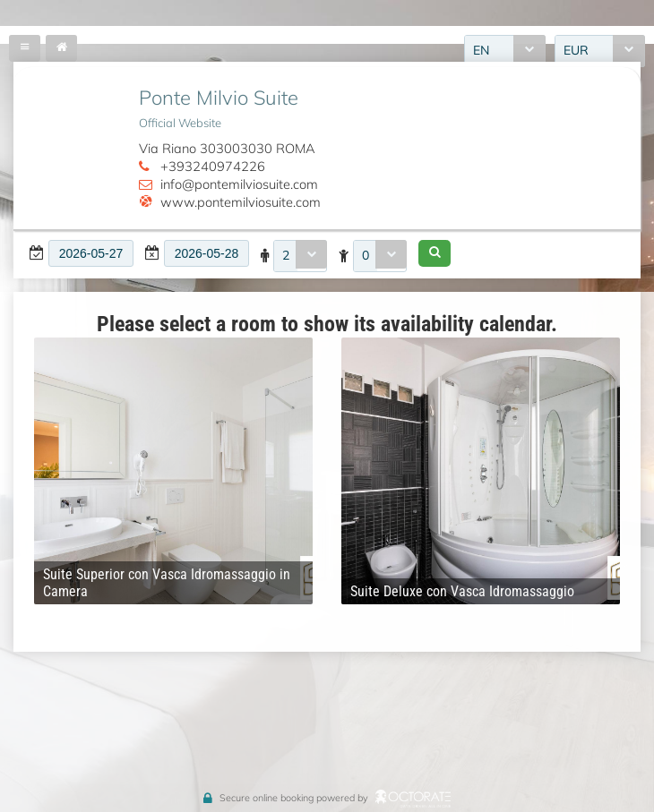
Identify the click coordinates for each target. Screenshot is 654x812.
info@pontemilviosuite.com (239, 184)
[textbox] (91, 253)
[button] (435, 253)
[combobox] (300, 256)
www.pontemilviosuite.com (241, 202)
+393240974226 (213, 166)
